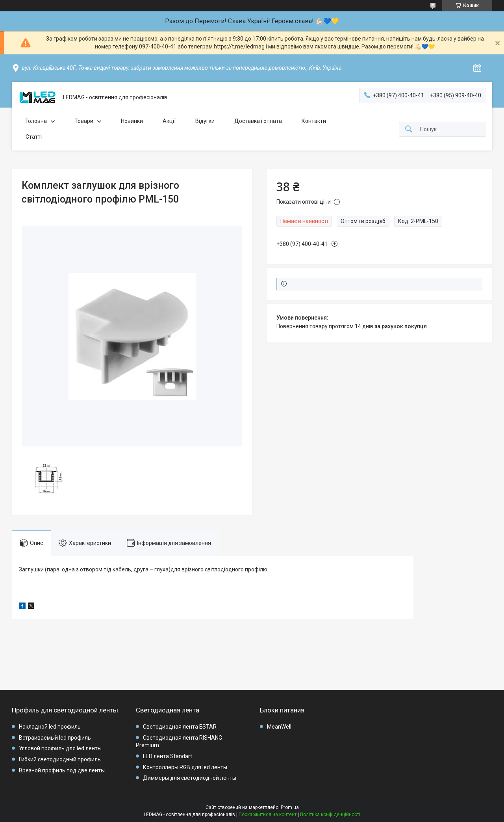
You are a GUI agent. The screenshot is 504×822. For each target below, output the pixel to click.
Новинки (132, 121)
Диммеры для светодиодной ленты (190, 778)
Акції (169, 121)
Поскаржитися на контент (268, 815)
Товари (84, 121)
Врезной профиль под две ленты (62, 770)
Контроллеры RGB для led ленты (185, 767)
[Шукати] (409, 129)
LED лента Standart (168, 756)
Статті (34, 137)
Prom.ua (290, 807)
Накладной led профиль (50, 727)
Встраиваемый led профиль (55, 738)
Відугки (205, 121)
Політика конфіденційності (330, 815)
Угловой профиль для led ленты (60, 748)
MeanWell (279, 727)
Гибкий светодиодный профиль (60, 759)
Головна (36, 121)
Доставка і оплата (258, 121)
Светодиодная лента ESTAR (180, 727)
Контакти (314, 121)
